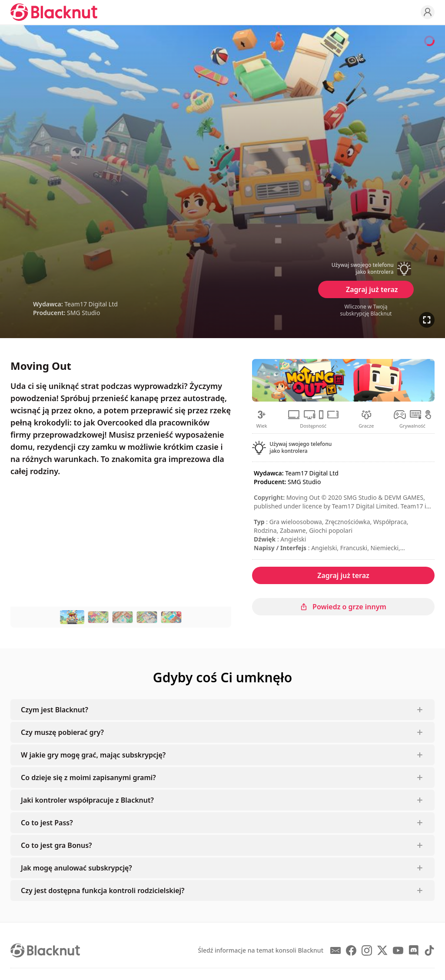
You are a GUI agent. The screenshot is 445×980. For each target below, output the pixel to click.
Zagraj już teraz (372, 289)
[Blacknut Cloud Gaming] (54, 12)
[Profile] (428, 12)
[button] (366, 269)
